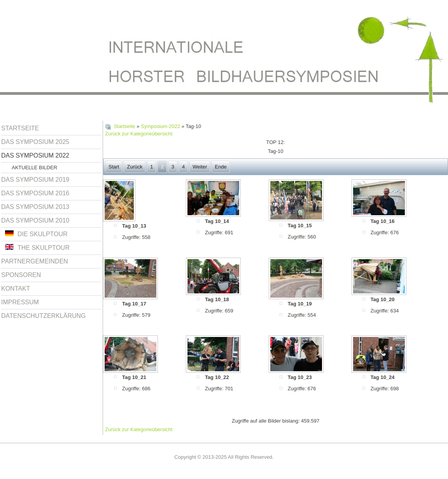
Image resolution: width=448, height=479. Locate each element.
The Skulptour (37, 247)
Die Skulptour (36, 234)
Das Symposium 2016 (35, 193)
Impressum (20, 302)
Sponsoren (21, 275)
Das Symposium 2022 (35, 155)
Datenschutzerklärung (44, 316)
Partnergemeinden (35, 261)
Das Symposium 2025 (35, 142)
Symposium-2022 (160, 126)
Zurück (135, 167)
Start (114, 167)
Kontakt (16, 289)
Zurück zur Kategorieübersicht (139, 134)
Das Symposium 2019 (35, 180)
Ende (220, 167)
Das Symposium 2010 (35, 220)
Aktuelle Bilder (34, 168)
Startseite (20, 128)
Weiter (200, 167)
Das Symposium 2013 (35, 207)
